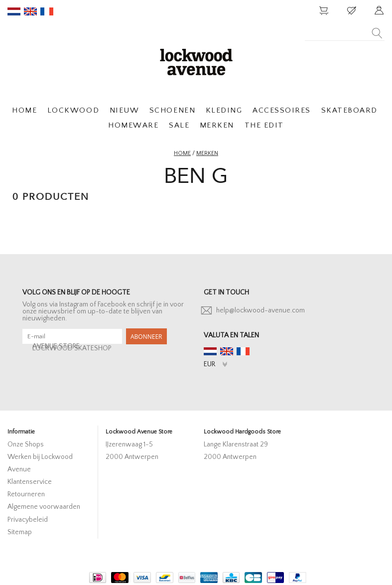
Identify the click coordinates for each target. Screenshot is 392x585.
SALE (179, 125)
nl (14, 11)
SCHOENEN (172, 110)
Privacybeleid (28, 520)
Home (182, 153)
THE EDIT (264, 125)
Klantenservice (30, 482)
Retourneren (26, 494)
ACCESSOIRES (282, 110)
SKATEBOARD (349, 110)
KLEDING (224, 110)
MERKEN (217, 125)
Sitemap (20, 532)
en (30, 11)
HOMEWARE (133, 125)
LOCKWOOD (73, 110)
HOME (24, 110)
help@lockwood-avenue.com (261, 310)
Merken (207, 153)
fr (47, 11)
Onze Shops (26, 444)
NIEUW (125, 110)
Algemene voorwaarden (44, 507)
